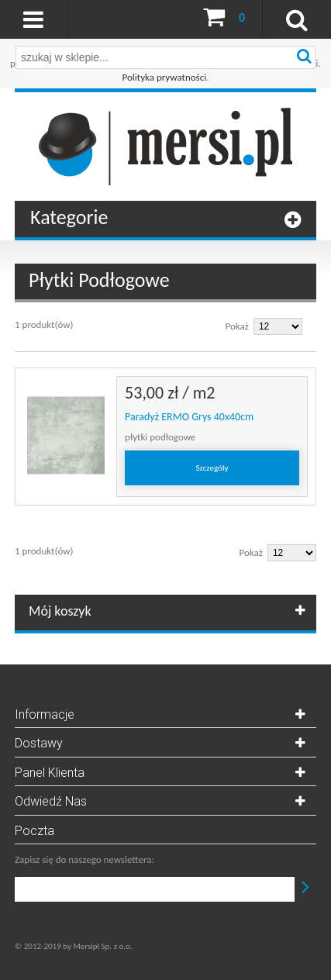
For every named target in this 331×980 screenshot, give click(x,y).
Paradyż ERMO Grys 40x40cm (189, 417)
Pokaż (237, 326)
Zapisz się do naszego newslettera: (84, 859)
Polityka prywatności (165, 77)
